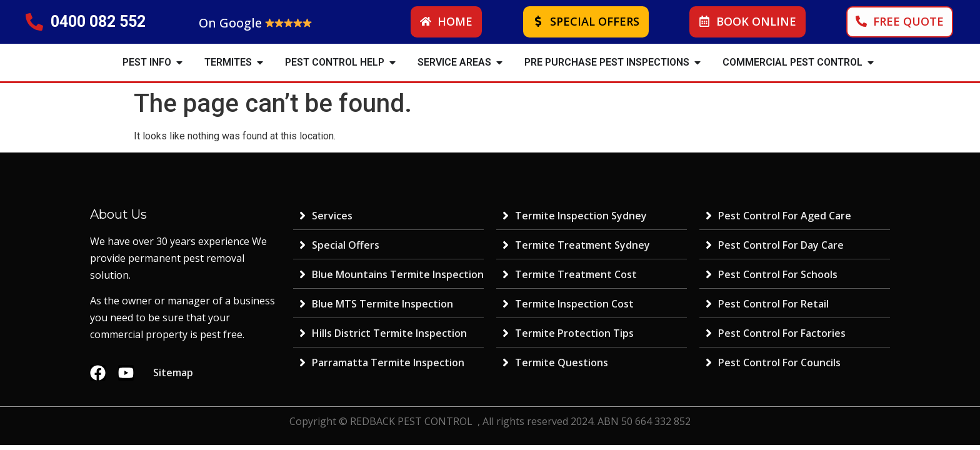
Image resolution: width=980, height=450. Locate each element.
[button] (179, 62)
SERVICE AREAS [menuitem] (454, 62)
